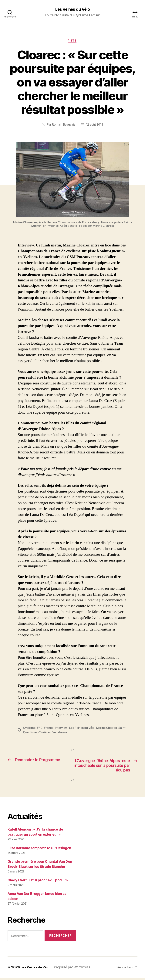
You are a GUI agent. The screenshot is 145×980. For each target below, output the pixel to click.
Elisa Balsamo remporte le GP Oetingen (39, 850)
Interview (62, 729)
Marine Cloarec (108, 729)
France (49, 729)
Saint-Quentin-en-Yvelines (41, 733)
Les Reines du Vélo (72, 9)
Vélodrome (69, 733)
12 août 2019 (95, 125)
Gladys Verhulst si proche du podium (38, 882)
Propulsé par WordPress (73, 969)
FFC (40, 729)
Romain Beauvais (63, 125)
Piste (73, 41)
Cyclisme (29, 729)
